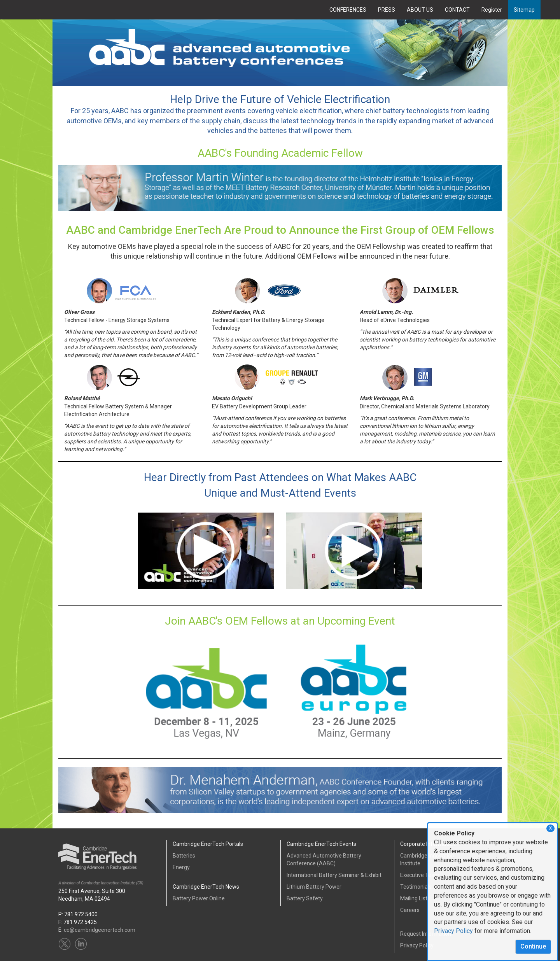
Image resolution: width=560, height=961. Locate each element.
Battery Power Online (199, 898)
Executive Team (420, 875)
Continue (533, 946)
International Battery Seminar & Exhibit (334, 875)
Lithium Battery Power (314, 887)
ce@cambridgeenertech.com (100, 930)
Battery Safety (305, 898)
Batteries (184, 856)
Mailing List (414, 898)
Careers (410, 910)
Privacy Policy (453, 931)
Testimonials (416, 887)
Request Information (426, 934)
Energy (181, 867)
